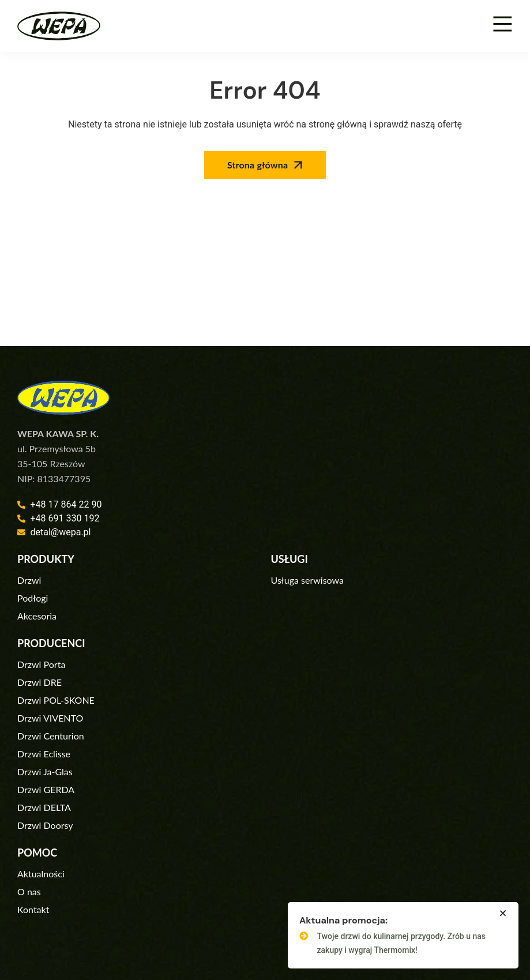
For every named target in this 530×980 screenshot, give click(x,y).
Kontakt (33, 909)
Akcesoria (37, 616)
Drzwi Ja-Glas (45, 771)
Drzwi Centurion (51, 736)
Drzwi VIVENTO (50, 718)
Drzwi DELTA (44, 807)
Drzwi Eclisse (44, 754)
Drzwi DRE (40, 682)
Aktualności (41, 874)
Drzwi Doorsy (45, 825)
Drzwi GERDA (46, 789)
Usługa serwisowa (307, 580)
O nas (29, 891)
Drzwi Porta (41, 664)
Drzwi (29, 580)
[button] (503, 913)
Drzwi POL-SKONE (56, 700)
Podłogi (33, 598)
